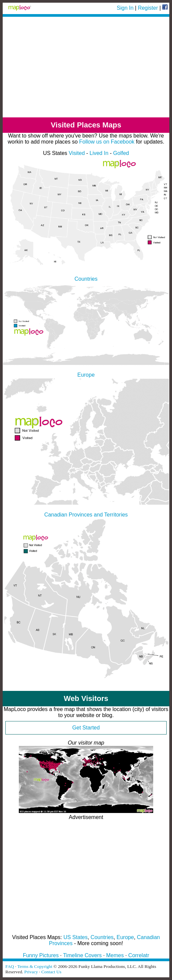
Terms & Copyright (35, 966)
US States (76, 937)
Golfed (121, 153)
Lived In (99, 153)
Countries (102, 937)
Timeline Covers (82, 955)
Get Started (86, 728)
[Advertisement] (86, 67)
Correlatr (139, 955)
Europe (125, 937)
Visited (77, 153)
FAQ (10, 966)
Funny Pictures (41, 955)
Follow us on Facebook (107, 142)
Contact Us (51, 972)
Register (148, 8)
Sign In (125, 8)
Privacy (31, 972)
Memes (115, 955)
